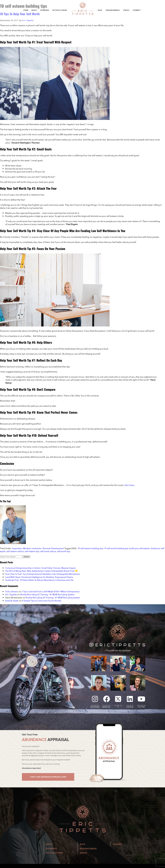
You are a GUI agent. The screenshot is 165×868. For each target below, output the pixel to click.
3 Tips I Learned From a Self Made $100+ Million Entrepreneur (51, 592)
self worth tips (64, 551)
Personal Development (53, 548)
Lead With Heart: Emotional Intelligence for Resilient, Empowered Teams (39, 577)
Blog (100, 10)
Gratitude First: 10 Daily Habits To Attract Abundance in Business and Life (39, 580)
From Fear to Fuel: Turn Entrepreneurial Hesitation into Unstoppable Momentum (43, 574)
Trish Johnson (12, 592)
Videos (126, 10)
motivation (37, 548)
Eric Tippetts (11, 594)
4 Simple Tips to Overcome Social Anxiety (42, 601)
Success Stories (60, 10)
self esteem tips (32, 551)
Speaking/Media (113, 10)
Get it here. (130, 485)
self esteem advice (15, 551)
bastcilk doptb (12, 601)
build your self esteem (140, 548)
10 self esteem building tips (90, 548)
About (34, 10)
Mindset (27, 548)
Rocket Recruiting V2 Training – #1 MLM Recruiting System (47, 594)
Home (26, 10)
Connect (137, 10)
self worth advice (48, 551)
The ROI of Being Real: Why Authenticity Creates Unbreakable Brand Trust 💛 (41, 571)
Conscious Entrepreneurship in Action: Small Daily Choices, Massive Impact (40, 568)
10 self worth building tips (116, 548)
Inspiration (17, 548)
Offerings (45, 10)
